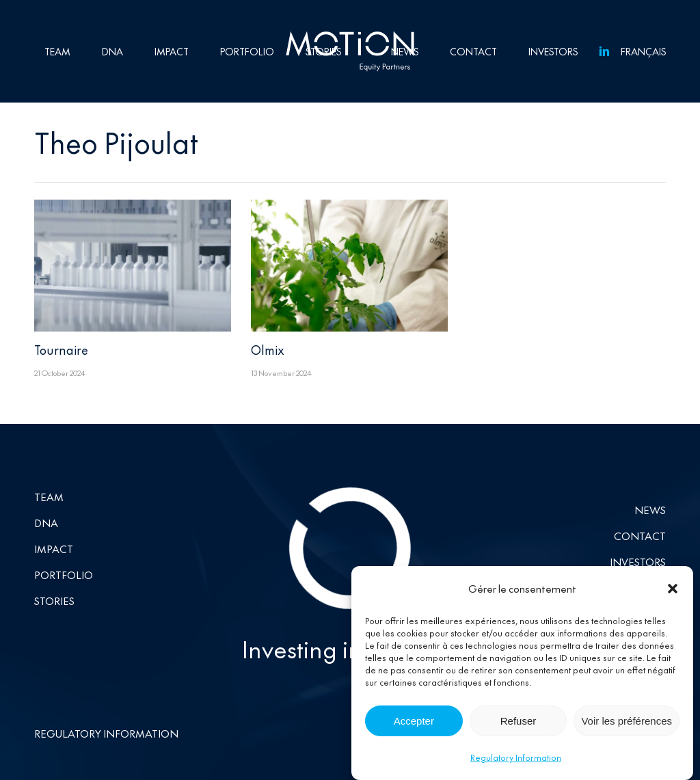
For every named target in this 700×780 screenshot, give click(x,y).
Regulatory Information (516, 759)
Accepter (414, 722)
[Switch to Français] (641, 51)
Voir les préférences (627, 722)
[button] (673, 590)
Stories (54, 601)
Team (49, 497)
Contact (640, 536)
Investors (638, 562)
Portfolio (64, 575)
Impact (54, 549)
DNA (46, 523)
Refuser (519, 722)
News (650, 510)
